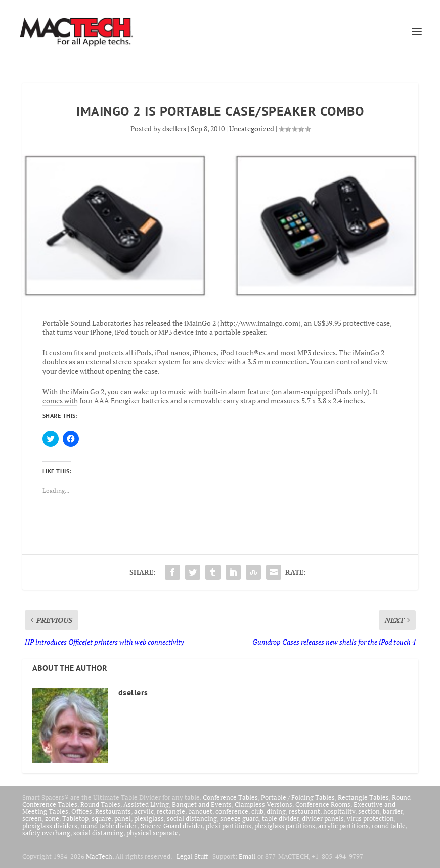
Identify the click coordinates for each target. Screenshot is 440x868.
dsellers (174, 129)
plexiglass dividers (50, 826)
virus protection (370, 818)
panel (123, 818)
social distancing (192, 818)
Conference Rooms (323, 804)
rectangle (171, 811)
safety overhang (46, 833)
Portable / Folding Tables (298, 797)
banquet (200, 811)
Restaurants (113, 811)
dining (276, 811)
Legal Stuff (192, 856)
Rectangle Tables (363, 797)
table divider (280, 818)
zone (52, 818)
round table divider (109, 826)
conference (232, 811)
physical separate (152, 833)
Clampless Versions (263, 804)
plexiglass (149, 818)
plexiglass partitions (285, 826)
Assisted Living (146, 804)
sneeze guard (239, 818)
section (369, 811)
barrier (393, 811)
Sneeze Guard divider (172, 826)
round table (389, 826)
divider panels (323, 818)
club (257, 811)
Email (247, 856)
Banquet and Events (202, 804)
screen (32, 818)
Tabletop (75, 818)
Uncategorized (252, 129)
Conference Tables (230, 797)
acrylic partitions (343, 826)
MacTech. (100, 856)
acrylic (144, 811)
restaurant (304, 811)
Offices (82, 811)
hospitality (339, 811)
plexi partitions (229, 826)
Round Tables (100, 804)
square (101, 818)
